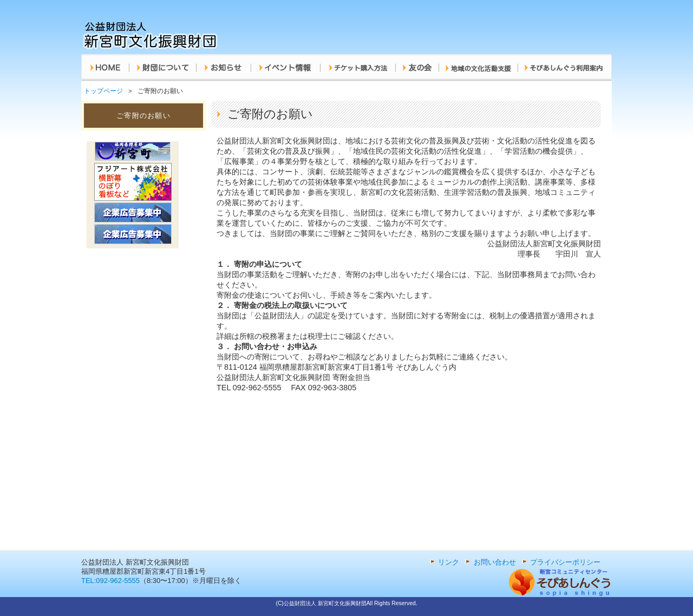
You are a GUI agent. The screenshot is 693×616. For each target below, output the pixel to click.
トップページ (103, 91)
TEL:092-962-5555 (110, 581)
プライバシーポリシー (565, 562)
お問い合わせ (495, 562)
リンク (449, 562)
